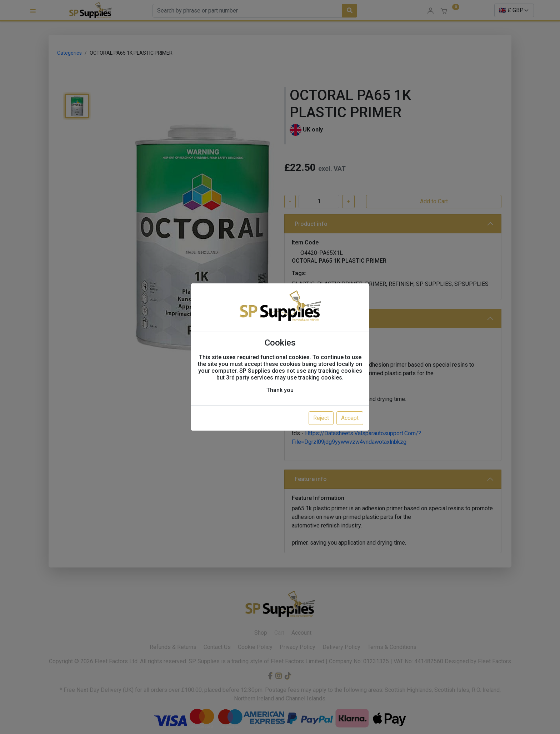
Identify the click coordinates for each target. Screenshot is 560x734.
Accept (350, 418)
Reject (321, 418)
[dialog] (280, 367)
